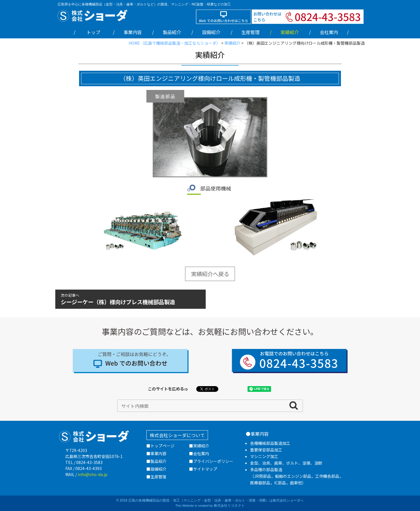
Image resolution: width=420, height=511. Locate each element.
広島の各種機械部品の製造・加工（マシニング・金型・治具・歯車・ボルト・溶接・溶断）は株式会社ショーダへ (216, 500)
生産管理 (250, 32)
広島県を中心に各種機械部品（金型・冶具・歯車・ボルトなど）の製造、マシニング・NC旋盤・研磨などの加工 (144, 4)
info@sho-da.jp (93, 474)
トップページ (162, 446)
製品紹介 (172, 32)
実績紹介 (201, 446)
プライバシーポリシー (213, 461)
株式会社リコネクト (229, 506)
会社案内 (329, 32)
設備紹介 (211, 32)
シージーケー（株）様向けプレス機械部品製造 (130, 299)
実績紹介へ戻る (210, 274)
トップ (93, 32)
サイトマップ (205, 469)
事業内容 (133, 32)
